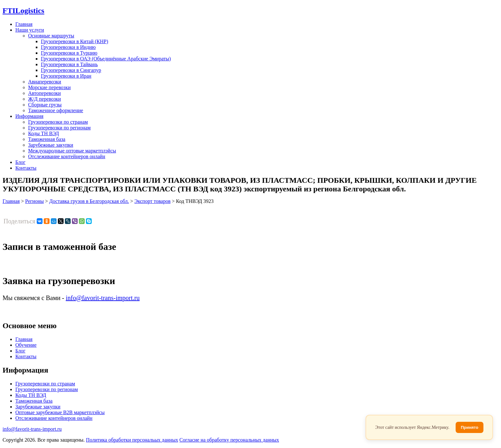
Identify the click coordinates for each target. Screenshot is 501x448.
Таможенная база (47, 139)
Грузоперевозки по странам (58, 122)
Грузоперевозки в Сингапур (71, 70)
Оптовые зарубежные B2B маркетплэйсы (60, 412)
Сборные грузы (45, 105)
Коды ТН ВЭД (43, 133)
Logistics (23, 11)
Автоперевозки (44, 93)
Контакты (26, 168)
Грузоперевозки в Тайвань (69, 64)
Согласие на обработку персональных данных (229, 440)
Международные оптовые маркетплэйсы (72, 151)
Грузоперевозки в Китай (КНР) (75, 41)
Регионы (35, 201)
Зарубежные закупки (51, 145)
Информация (29, 116)
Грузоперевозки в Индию (68, 47)
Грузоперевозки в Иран (66, 76)
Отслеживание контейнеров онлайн (67, 156)
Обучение (26, 345)
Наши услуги (30, 30)
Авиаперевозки (45, 82)
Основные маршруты (51, 36)
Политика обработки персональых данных (132, 440)
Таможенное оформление (56, 110)
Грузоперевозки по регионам (59, 128)
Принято (470, 427)
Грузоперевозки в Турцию (69, 53)
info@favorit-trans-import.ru (103, 298)
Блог (20, 162)
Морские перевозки (49, 87)
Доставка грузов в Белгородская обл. (89, 201)
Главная (24, 24)
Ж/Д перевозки (45, 99)
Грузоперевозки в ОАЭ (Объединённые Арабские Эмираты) (106, 59)
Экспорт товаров (153, 201)
